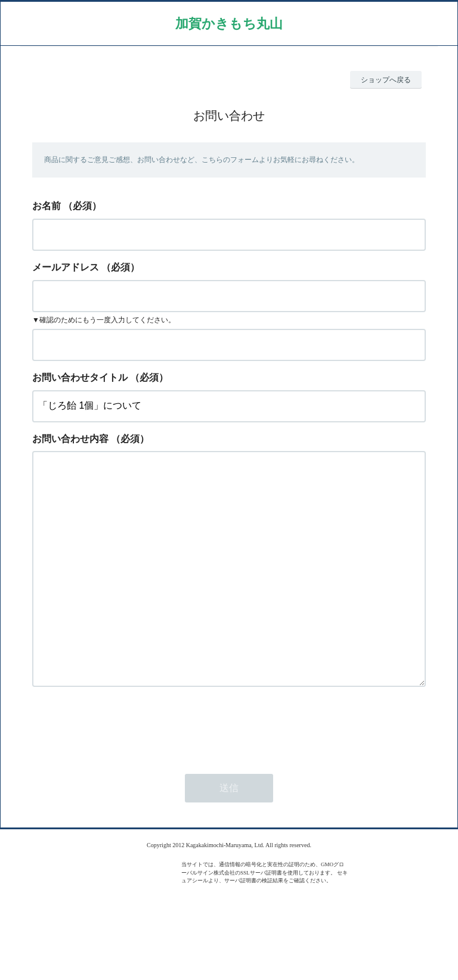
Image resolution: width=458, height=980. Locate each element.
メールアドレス (66, 267)
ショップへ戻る (386, 80)
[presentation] (123, 774)
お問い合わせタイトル (80, 377)
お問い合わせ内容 (70, 439)
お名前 (47, 206)
